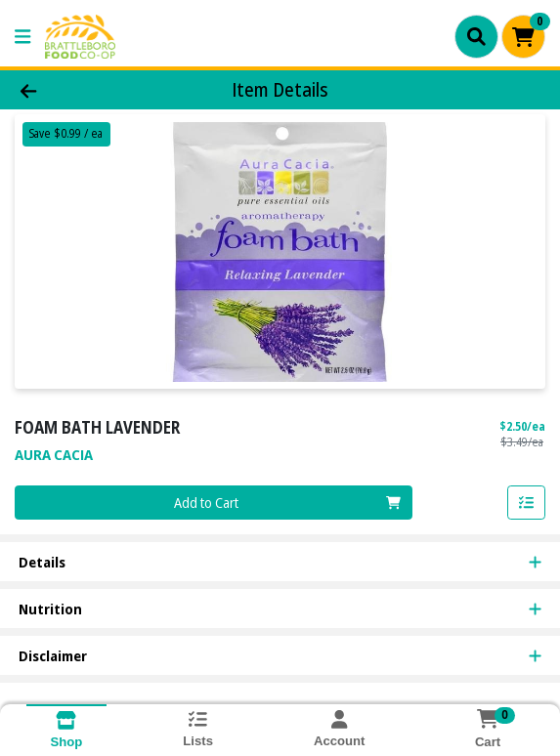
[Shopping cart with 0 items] (523, 37)
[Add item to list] (527, 503)
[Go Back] (81, 90)
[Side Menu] (22, 37)
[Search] (476, 36)
